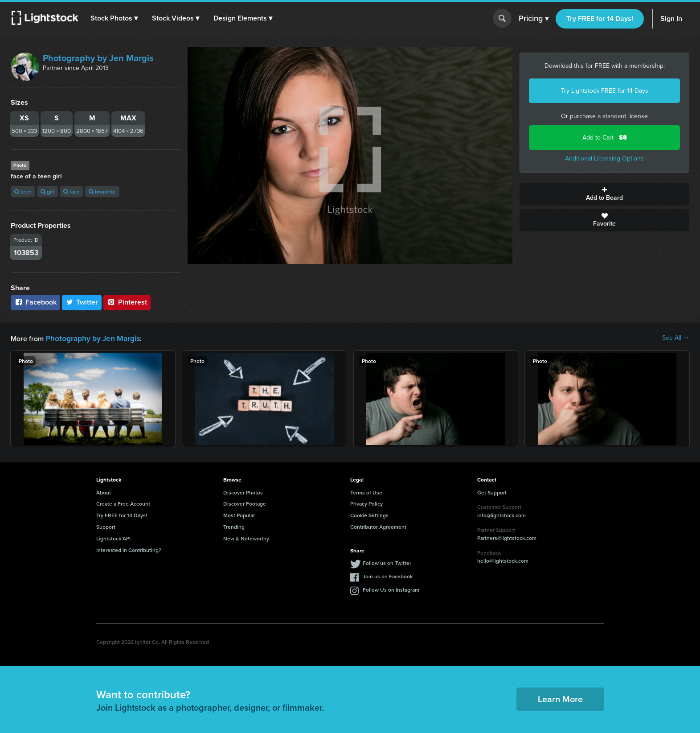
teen (23, 191)
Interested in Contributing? (129, 549)
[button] (115, 18)
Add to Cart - (605, 138)
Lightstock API (113, 537)
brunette (102, 191)
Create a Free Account (123, 503)
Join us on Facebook (388, 575)
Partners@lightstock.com (507, 537)
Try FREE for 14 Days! (600, 19)
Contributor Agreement (378, 526)
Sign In (671, 19)
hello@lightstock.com (503, 560)
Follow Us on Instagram (391, 589)
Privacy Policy (366, 503)
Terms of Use (366, 492)
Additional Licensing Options (604, 159)
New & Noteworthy (246, 537)
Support (106, 526)
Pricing (534, 19)
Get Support (492, 492)
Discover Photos (243, 492)
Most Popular (239, 514)
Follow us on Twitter (387, 562)
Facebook (35, 302)
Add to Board (604, 194)
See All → (676, 338)
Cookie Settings (369, 514)
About (104, 492)
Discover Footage (245, 503)
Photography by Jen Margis (98, 58)
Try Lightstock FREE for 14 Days (605, 91)
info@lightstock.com (501, 514)
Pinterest (127, 302)
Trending (234, 526)
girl (47, 191)
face (72, 191)
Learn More (560, 698)
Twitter (82, 302)
